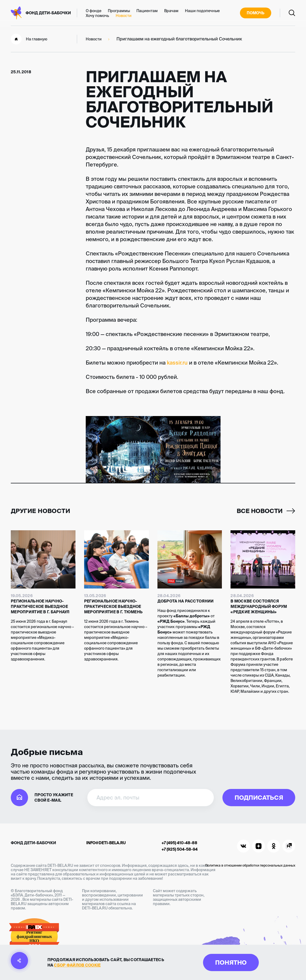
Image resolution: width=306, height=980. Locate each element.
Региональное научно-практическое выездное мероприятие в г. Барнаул (40, 607)
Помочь (256, 13)
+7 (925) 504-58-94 (180, 849)
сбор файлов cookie (77, 965)
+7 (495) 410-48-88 (179, 843)
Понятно (231, 962)
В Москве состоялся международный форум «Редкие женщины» (259, 607)
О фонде (94, 11)
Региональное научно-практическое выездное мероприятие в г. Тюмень (113, 607)
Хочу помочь (97, 16)
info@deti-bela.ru (106, 843)
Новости (124, 16)
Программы (119, 11)
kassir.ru (177, 363)
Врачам (171, 11)
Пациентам (147, 11)
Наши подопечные (202, 11)
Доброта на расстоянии (186, 601)
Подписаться (259, 797)
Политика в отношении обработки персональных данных (250, 865)
